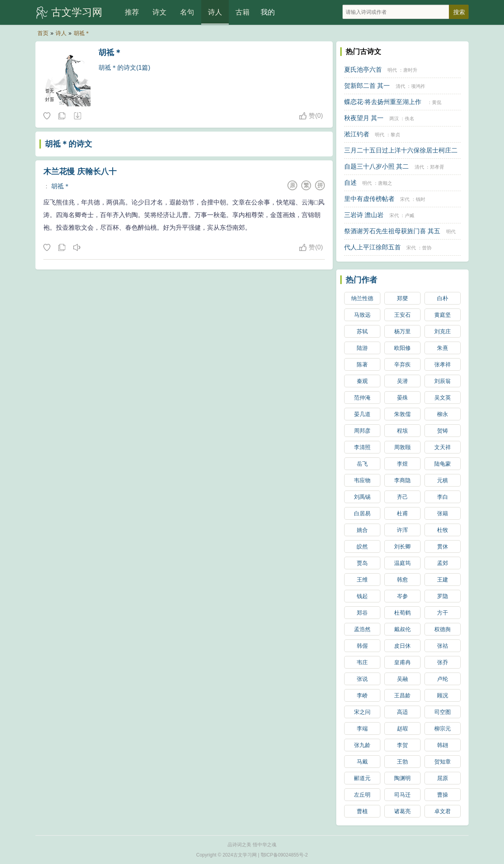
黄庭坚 (443, 315)
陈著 (362, 364)
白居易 (362, 513)
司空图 (443, 712)
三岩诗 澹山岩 (364, 215)
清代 (400, 86)
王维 (362, 580)
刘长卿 (402, 546)
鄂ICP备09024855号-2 (284, 855)
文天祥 (443, 447)
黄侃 (437, 102)
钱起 (362, 596)
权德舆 (443, 629)
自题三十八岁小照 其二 (376, 166)
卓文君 (443, 811)
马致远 (362, 315)
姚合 (362, 530)
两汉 (394, 119)
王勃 (402, 762)
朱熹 (443, 348)
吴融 (402, 679)
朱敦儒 (402, 414)
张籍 (443, 513)
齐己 (402, 497)
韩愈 (402, 580)
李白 (443, 497)
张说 (362, 679)
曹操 (443, 795)
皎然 (362, 546)
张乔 (443, 662)
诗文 (159, 12)
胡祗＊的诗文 (69, 144)
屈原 (443, 778)
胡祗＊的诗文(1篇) (124, 68)
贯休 (443, 546)
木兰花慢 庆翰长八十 (80, 171)
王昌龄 (402, 695)
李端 (362, 728)
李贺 (402, 745)
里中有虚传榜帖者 (369, 199)
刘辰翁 (443, 381)
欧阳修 (402, 348)
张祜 (443, 646)
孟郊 (443, 563)
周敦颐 (402, 447)
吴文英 (443, 398)
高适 (402, 712)
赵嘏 (402, 728)
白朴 (443, 298)
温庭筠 (402, 563)
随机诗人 (77, 116)
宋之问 (362, 712)
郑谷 (362, 613)
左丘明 (362, 795)
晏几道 (362, 414)
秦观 (362, 381)
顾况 (443, 695)
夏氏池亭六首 (363, 70)
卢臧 (409, 216)
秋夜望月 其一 (364, 118)
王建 (443, 580)
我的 (268, 12)
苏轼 (362, 331)
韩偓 (362, 646)
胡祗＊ (82, 33)
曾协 (427, 248)
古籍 (243, 12)
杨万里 (402, 331)
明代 (392, 70)
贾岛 (362, 563)
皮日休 (402, 646)
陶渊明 (402, 778)
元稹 (443, 480)
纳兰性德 (362, 298)
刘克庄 (443, 331)
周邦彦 (362, 431)
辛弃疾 (402, 364)
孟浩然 (362, 629)
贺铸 (443, 431)
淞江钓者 (357, 134)
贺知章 (443, 762)
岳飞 (362, 464)
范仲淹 (362, 398)
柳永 (443, 414)
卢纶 (443, 679)
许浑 (402, 530)
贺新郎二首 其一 (367, 86)
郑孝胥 (437, 167)
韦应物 (362, 480)
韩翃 (443, 745)
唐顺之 (385, 183)
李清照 (362, 447)
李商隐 (402, 480)
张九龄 (362, 745)
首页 (43, 33)
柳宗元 (443, 728)
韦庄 (362, 662)
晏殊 (402, 398)
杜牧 (443, 530)
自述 (350, 183)
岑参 (402, 596)
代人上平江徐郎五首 (372, 247)
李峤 (362, 695)
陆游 (362, 348)
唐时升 (410, 70)
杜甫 (402, 513)
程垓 (402, 431)
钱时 (421, 199)
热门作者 (361, 280)
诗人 (215, 12)
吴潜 (402, 381)
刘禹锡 (362, 497)
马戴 (362, 762)
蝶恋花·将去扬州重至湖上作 (383, 102)
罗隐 (443, 596)
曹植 (362, 811)
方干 (443, 613)
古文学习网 (77, 12)
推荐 (132, 12)
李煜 (402, 464)
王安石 (402, 315)
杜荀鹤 (402, 613)
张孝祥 (443, 364)
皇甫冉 (402, 662)
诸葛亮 (402, 811)
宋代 (405, 199)
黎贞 (395, 135)
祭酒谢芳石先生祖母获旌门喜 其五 (392, 231)
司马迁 (402, 795)
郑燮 (402, 298)
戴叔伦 (402, 629)
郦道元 (362, 778)
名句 (187, 12)
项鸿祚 (418, 86)
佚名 (409, 119)
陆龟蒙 (443, 464)
